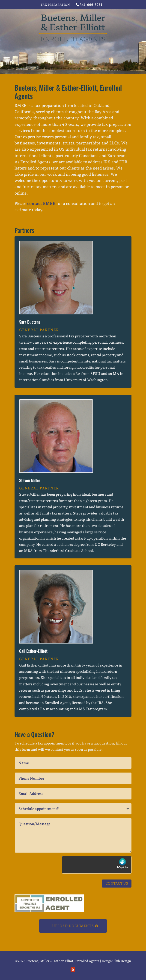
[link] (90, 5)
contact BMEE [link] (41, 203)
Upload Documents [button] (73, 926)
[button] (73, 970)
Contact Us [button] (117, 883)
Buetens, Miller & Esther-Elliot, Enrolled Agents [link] (63, 961)
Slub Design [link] (122, 961)
